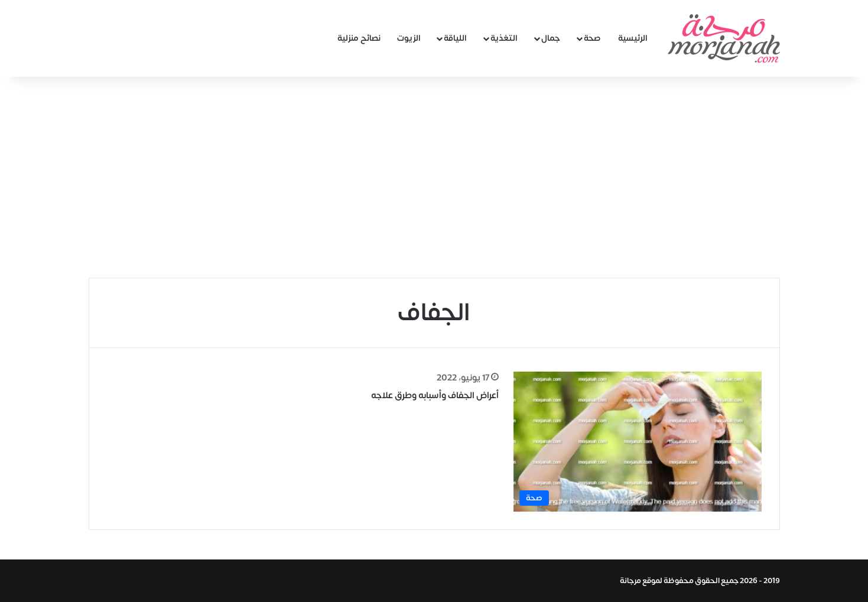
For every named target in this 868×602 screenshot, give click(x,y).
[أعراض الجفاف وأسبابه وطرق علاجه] (638, 442)
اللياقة (455, 38)
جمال (551, 38)
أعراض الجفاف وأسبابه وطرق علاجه (435, 396)
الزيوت (409, 38)
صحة (592, 38)
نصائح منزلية (359, 38)
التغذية (504, 38)
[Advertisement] (434, 177)
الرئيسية (633, 38)
